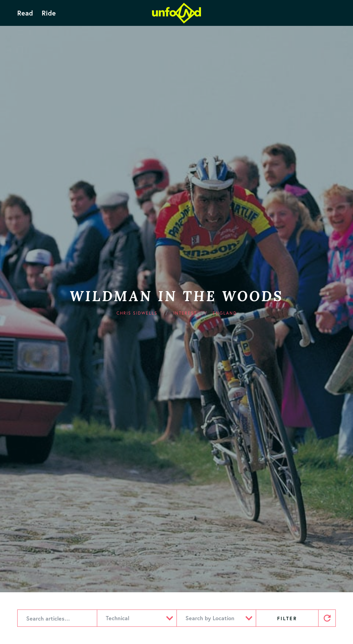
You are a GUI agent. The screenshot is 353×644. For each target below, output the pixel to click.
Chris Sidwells (137, 313)
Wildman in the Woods (176, 296)
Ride (49, 13)
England (225, 313)
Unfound (176, 13)
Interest (185, 313)
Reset (327, 618)
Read (25, 13)
